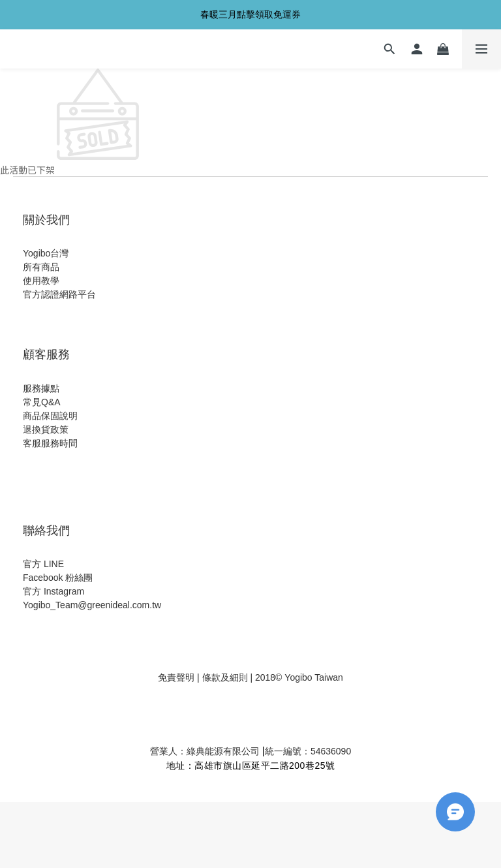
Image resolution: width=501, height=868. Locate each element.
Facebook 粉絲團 (58, 578)
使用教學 (41, 281)
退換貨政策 (46, 429)
